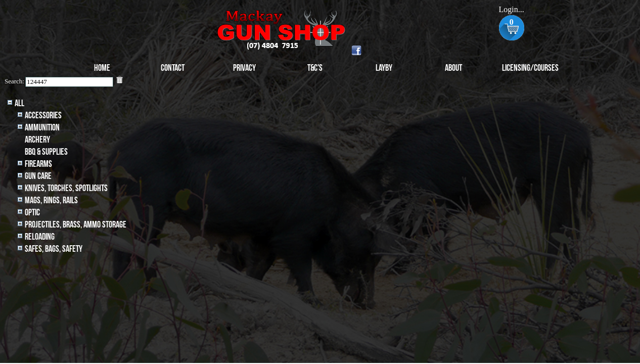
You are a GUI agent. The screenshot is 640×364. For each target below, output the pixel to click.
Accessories (43, 116)
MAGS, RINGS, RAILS (51, 200)
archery (37, 140)
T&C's (315, 68)
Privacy (244, 68)
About (453, 68)
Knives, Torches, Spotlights (66, 188)
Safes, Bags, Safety (54, 249)
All (19, 103)
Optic (32, 213)
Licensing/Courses (530, 68)
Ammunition (42, 128)
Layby (384, 68)
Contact (173, 68)
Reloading (40, 237)
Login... (512, 9)
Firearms (38, 164)
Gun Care (38, 176)
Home (102, 68)
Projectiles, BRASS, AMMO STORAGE (76, 225)
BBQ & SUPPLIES (46, 152)
